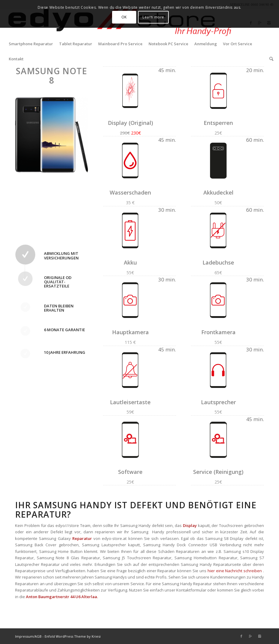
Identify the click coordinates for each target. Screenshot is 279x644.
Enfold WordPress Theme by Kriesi (73, 636)
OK (124, 17)
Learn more (153, 17)
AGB (38, 636)
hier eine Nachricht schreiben (235, 571)
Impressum (24, 636)
